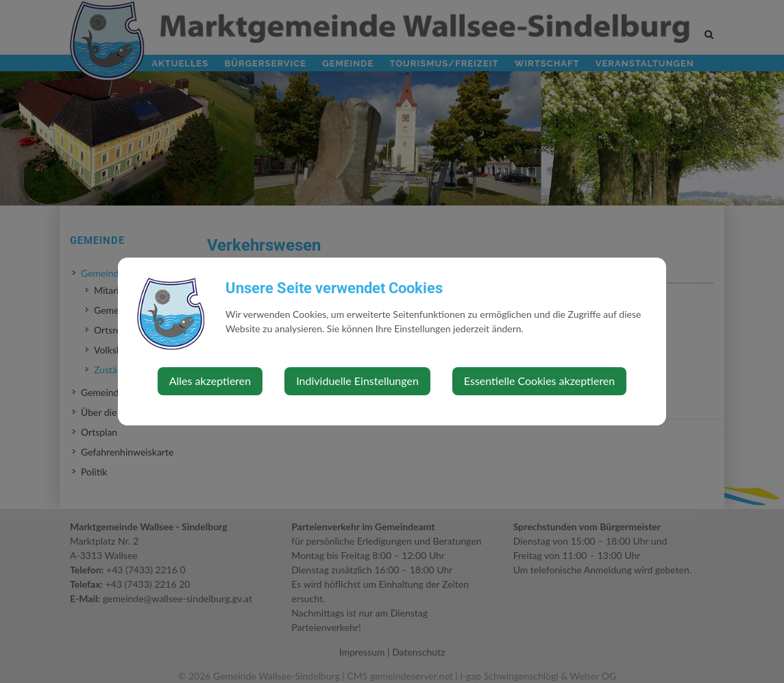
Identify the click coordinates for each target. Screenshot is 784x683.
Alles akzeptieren (210, 381)
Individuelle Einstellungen (357, 381)
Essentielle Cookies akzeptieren (539, 381)
